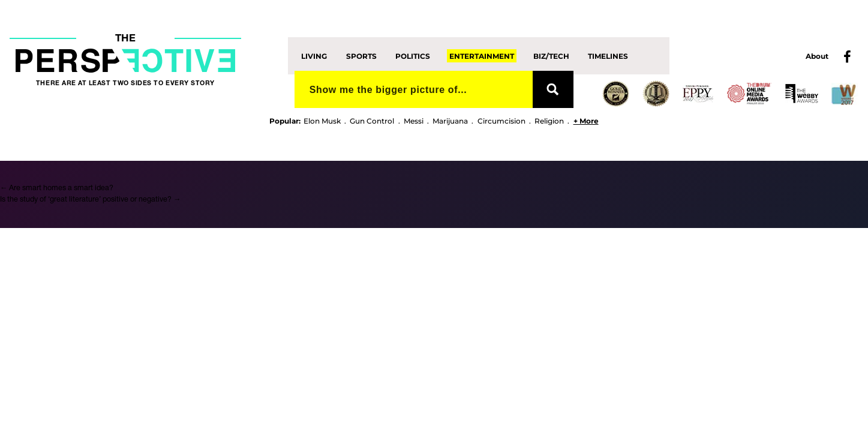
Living (314, 55)
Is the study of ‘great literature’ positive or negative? (90, 199)
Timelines (608, 55)
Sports (361, 55)
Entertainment (482, 55)
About (817, 56)
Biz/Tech (551, 55)
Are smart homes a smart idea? (57, 188)
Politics (413, 55)
